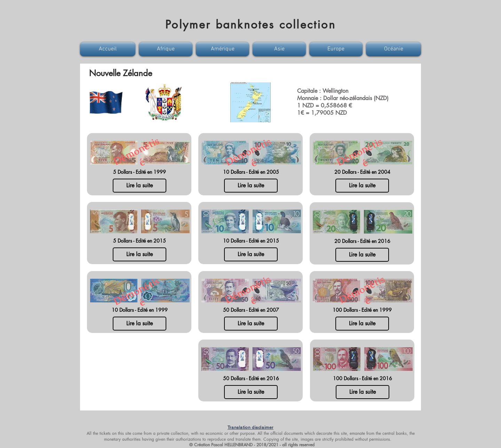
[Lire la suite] (140, 186)
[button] (109, 49)
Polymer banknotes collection (250, 25)
